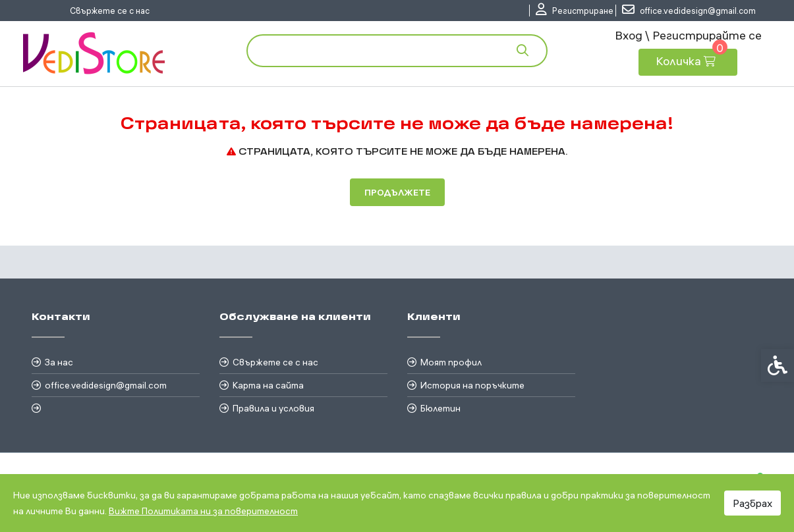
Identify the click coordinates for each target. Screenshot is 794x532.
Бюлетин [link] (440, 408)
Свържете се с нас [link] (110, 11)
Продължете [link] (397, 192)
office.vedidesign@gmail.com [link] (106, 385)
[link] (575, 11)
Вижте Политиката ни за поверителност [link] (203, 511)
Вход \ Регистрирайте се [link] (688, 35)
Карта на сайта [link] (268, 385)
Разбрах (752, 503)
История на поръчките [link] (472, 385)
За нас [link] (59, 362)
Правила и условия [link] (273, 408)
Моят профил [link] (451, 362)
